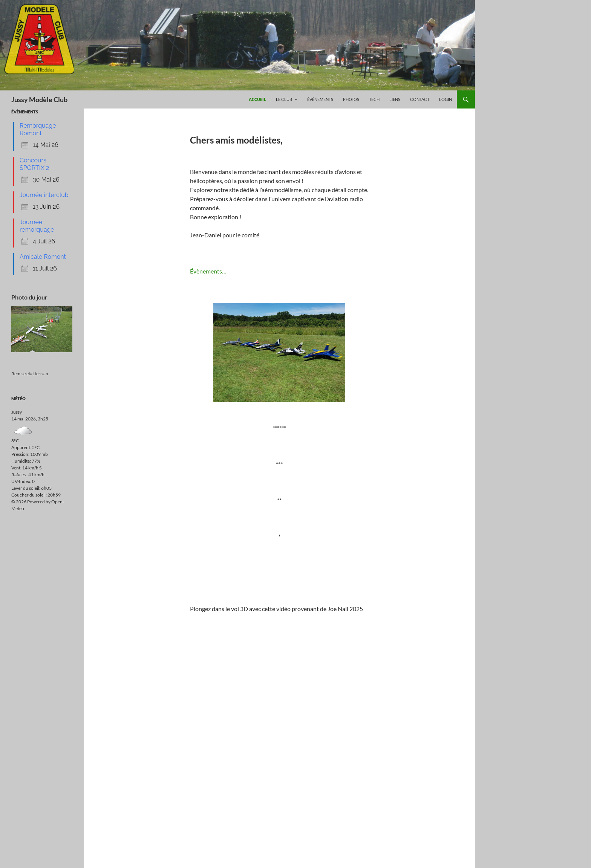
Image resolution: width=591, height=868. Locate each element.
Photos (351, 99)
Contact (420, 99)
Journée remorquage (37, 226)
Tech (374, 99)
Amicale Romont (43, 257)
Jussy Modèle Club (39, 99)
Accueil (257, 99)
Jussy (17, 412)
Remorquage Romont (38, 129)
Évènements (320, 99)
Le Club (284, 99)
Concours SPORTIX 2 (34, 164)
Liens (395, 99)
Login (446, 99)
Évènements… (208, 271)
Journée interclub (44, 195)
